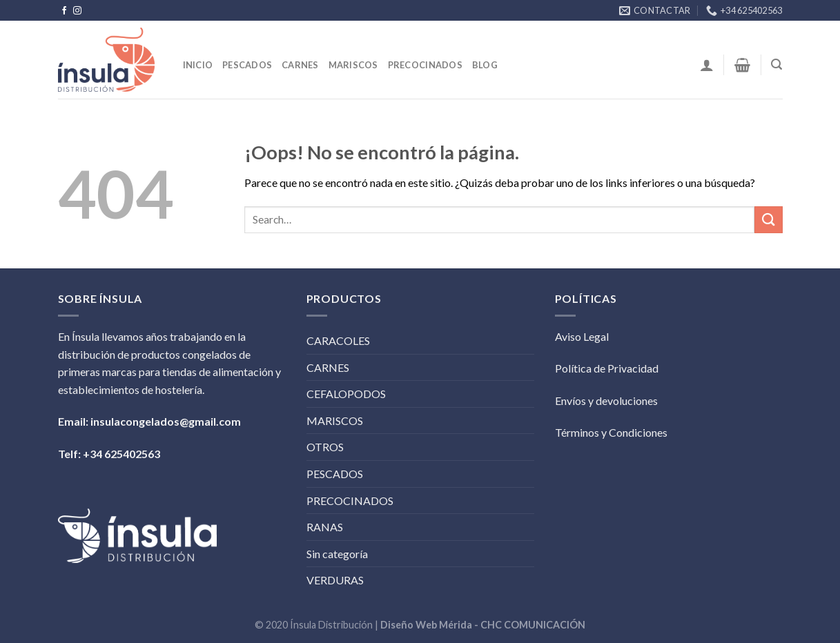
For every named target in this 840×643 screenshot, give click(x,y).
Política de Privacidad (607, 368)
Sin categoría (337, 554)
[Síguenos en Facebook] (64, 11)
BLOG (485, 65)
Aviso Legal (582, 336)
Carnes (300, 65)
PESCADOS (335, 474)
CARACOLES (338, 340)
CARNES (328, 367)
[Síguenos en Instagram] (77, 11)
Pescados (247, 65)
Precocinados (425, 65)
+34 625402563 (121, 454)
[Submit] (768, 220)
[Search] (776, 65)
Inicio (198, 65)
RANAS (325, 527)
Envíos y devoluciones (606, 400)
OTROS (325, 447)
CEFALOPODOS (346, 394)
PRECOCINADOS (350, 501)
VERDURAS (335, 580)
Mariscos (353, 65)
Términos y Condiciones (611, 432)
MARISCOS (335, 421)
